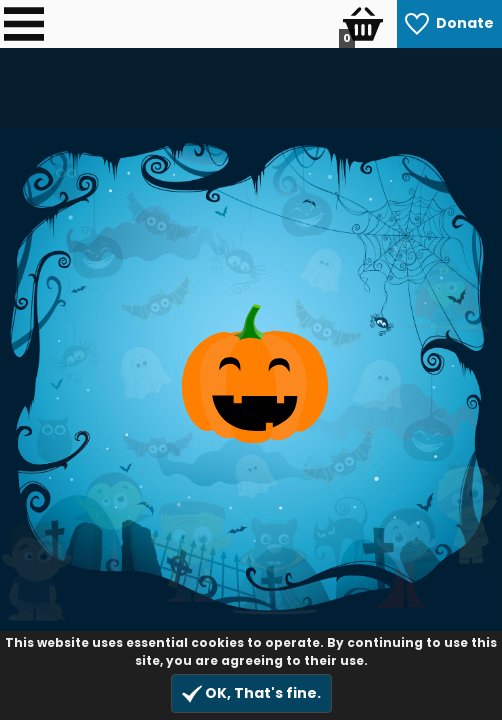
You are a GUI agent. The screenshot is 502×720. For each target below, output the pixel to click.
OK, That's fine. (251, 693)
